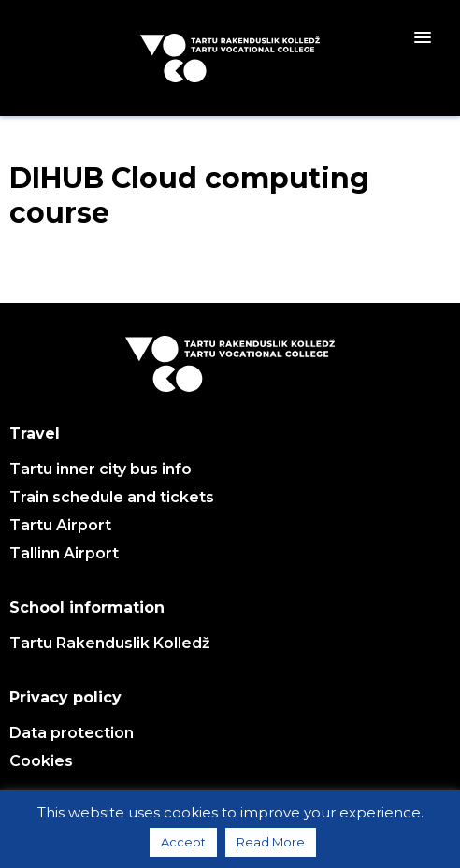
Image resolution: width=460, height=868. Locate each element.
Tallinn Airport (64, 553)
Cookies (41, 761)
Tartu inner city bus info (101, 469)
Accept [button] (183, 842)
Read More (271, 842)
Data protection (72, 733)
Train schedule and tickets (112, 497)
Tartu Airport (60, 525)
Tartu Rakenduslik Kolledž (110, 643)
